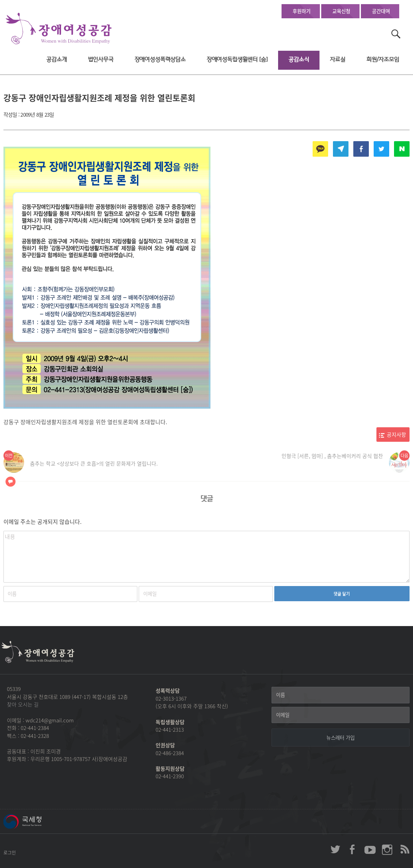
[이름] (341, 695)
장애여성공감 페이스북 (353, 849)
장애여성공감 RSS (404, 849)
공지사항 (396, 435)
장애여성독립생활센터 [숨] (237, 60)
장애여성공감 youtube (370, 849)
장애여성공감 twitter (335, 849)
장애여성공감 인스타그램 (387, 849)
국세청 (38, 821)
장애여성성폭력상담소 (160, 60)
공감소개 (56, 60)
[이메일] (341, 715)
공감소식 (299, 60)
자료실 (338, 60)
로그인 (10, 852)
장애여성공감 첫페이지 (59, 29)
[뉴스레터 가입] (341, 738)
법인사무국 (101, 60)
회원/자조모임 (383, 60)
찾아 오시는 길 (23, 704)
